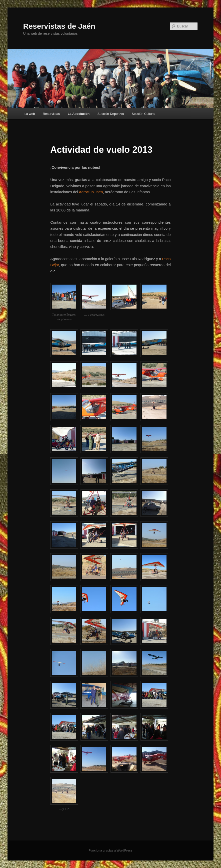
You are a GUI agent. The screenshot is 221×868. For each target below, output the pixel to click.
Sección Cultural (144, 114)
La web (30, 114)
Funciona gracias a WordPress (110, 851)
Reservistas (51, 114)
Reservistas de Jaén (59, 26)
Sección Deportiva (111, 114)
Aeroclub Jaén (91, 192)
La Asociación (79, 114)
